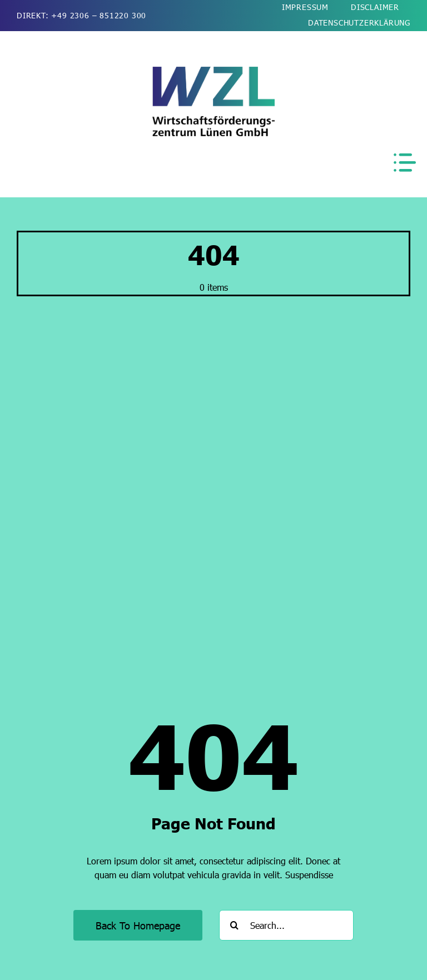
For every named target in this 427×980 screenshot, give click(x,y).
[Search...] (286, 925)
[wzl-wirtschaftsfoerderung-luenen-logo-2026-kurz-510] (213, 71)
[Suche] (234, 925)
